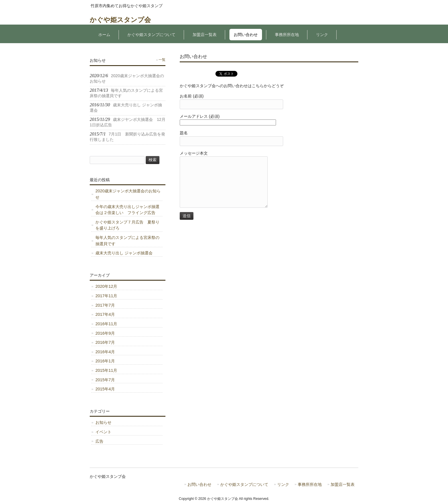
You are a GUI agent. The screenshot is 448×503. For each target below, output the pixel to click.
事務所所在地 (310, 485)
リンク (283, 485)
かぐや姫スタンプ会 (120, 20)
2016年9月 (105, 333)
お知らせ (103, 422)
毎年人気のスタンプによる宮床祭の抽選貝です (127, 241)
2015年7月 (105, 380)
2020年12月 (106, 286)
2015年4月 (105, 389)
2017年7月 (105, 305)
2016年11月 (106, 324)
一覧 (162, 60)
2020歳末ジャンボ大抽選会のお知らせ (128, 194)
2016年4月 (105, 352)
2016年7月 (105, 342)
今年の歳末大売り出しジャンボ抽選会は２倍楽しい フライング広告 (127, 210)
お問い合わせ (199, 485)
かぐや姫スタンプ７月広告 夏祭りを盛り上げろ (127, 225)
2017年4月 (105, 314)
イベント (103, 432)
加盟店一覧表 (343, 485)
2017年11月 (106, 296)
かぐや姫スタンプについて (244, 485)
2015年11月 (106, 370)
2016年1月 (105, 361)
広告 (99, 441)
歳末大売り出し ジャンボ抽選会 (124, 253)
